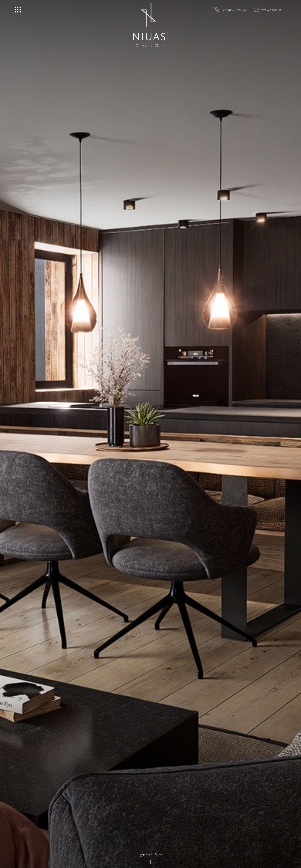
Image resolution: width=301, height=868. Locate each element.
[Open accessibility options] (9, 848)
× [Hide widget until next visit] (12, 844)
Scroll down (151, 780)
